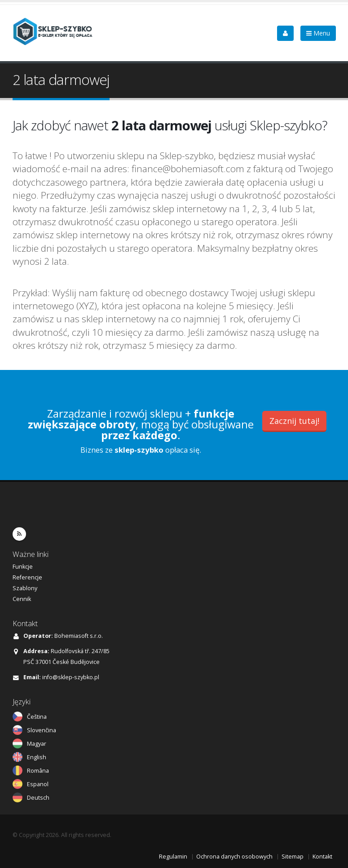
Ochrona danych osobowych (234, 857)
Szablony (25, 588)
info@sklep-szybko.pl (71, 677)
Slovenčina (42, 730)
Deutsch (38, 798)
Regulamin (173, 857)
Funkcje (23, 567)
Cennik (22, 599)
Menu (318, 33)
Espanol (38, 784)
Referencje (27, 577)
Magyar (37, 744)
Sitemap (293, 857)
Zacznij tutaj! (294, 421)
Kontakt (322, 857)
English (37, 757)
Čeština (37, 717)
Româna (38, 771)
